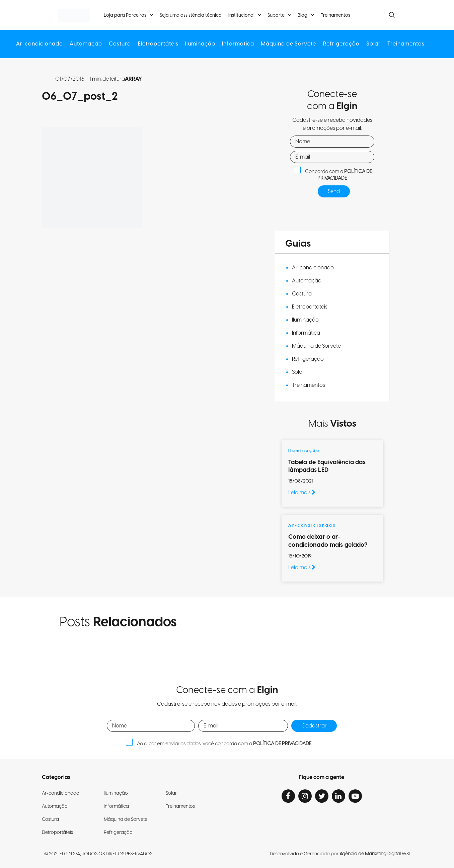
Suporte (276, 15)
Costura (120, 44)
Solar (373, 44)
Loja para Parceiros (125, 15)
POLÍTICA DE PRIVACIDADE (345, 175)
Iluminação (200, 44)
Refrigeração (341, 44)
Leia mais (302, 493)
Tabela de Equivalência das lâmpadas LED (327, 466)
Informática (238, 44)
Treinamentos (335, 16)
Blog (302, 15)
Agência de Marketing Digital (370, 854)
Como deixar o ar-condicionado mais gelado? (329, 541)
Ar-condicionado (40, 44)
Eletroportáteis (158, 44)
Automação (86, 44)
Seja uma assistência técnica (191, 16)
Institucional (241, 15)
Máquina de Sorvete (288, 44)
